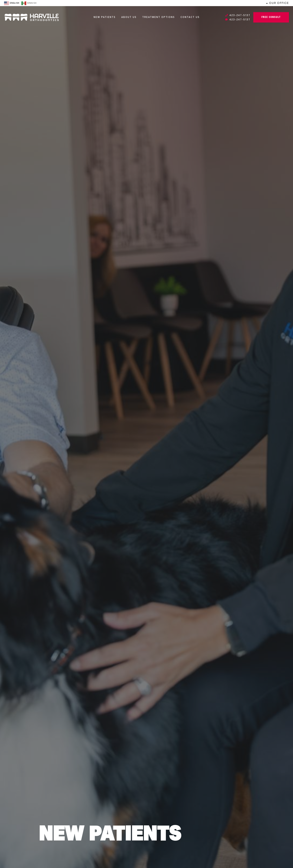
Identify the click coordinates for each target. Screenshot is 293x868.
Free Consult (271, 17)
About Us (129, 17)
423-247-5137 (238, 15)
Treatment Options (159, 17)
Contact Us (190, 17)
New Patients (105, 17)
